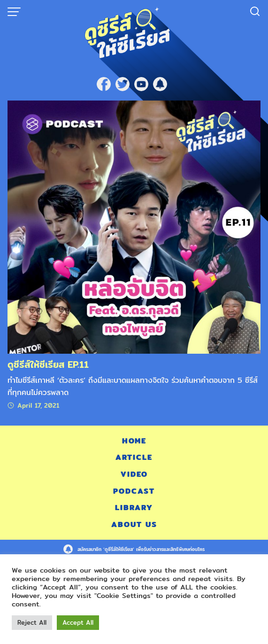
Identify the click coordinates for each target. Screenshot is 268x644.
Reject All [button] (32, 622)
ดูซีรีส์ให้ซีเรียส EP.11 (48, 364)
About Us (134, 524)
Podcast (134, 491)
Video (134, 474)
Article (134, 457)
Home (134, 441)
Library (134, 508)
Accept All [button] (78, 622)
